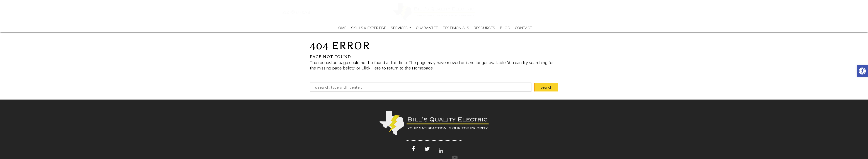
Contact (524, 28)
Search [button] (546, 87)
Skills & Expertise (369, 28)
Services (401, 28)
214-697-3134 (310, 12)
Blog (505, 28)
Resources (484, 28)
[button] (862, 71)
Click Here (371, 68)
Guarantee (427, 28)
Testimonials (456, 28)
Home (341, 28)
